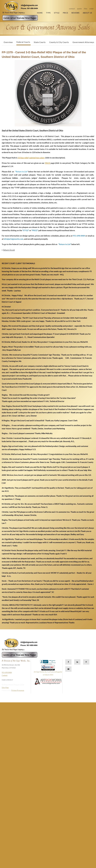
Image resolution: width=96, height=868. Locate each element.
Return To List (9, 250)
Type (48, 13)
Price (65, 13)
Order (92, 9)
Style (57, 13)
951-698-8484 (7, 672)
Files (86, 9)
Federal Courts (23, 42)
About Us (87, 13)
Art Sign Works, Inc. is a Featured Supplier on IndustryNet (48, 671)
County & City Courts (59, 42)
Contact (72, 9)
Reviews (75, 13)
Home (40, 13)
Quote (79, 9)
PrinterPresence (18, 690)
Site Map (5, 688)
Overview (8, 42)
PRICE (48, 163)
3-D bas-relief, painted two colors (31, 158)
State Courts (40, 42)
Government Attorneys (83, 42)
